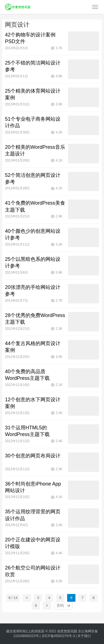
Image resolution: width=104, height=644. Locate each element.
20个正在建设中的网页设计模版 (33, 543)
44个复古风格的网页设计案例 (33, 347)
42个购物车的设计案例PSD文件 (30, 38)
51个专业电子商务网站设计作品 (33, 122)
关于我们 (84, 636)
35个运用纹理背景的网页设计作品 (33, 515)
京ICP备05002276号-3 (58, 636)
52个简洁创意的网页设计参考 (33, 179)
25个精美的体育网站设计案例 (33, 94)
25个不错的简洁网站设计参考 (33, 66)
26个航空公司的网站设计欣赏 (33, 571)
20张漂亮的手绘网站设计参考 (33, 291)
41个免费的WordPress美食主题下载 (35, 206)
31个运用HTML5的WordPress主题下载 (27, 431)
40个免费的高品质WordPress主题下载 (27, 375)
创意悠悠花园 (67, 631)
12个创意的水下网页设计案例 (33, 403)
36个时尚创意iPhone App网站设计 (33, 487)
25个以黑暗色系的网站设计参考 (33, 262)
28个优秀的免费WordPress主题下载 (35, 319)
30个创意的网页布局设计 (33, 456)
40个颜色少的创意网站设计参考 (33, 234)
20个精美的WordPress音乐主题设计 (35, 150)
